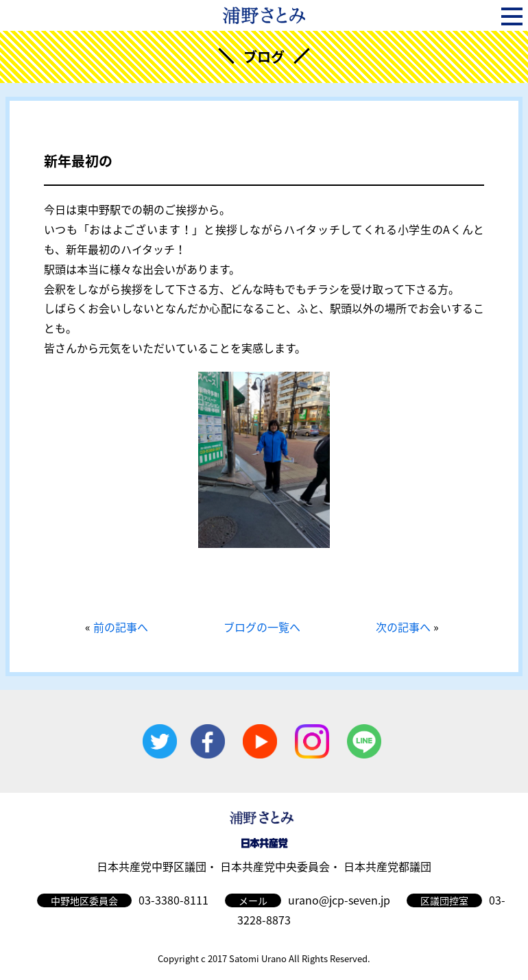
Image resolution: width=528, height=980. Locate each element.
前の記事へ (121, 627)
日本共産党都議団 (387, 866)
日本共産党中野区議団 (152, 866)
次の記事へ (403, 627)
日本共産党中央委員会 (275, 866)
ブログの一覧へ (262, 627)
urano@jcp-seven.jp (339, 900)
